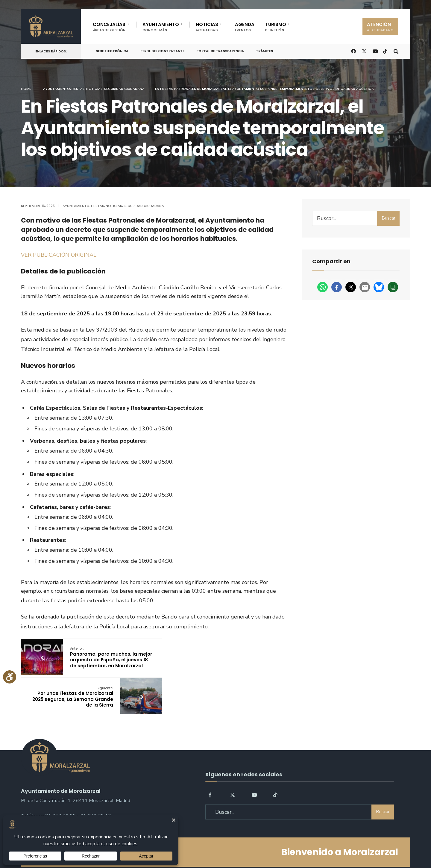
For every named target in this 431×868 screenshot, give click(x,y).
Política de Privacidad (178, 847)
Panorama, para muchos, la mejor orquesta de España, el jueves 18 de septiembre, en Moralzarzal (104, 660)
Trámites (264, 51)
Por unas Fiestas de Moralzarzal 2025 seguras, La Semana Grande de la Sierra (204, 657)
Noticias (94, 89)
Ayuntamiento (57, 89)
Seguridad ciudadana (124, 89)
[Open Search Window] (396, 51)
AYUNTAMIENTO (161, 27)
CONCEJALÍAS (109, 27)
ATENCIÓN (380, 27)
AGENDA (245, 27)
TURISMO (276, 27)
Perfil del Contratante (162, 51)
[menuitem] (114, 26)
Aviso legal (217, 847)
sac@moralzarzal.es (42, 789)
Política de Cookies (254, 847)
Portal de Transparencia (220, 51)
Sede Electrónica (112, 51)
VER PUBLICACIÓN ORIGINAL (59, 255)
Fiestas (78, 89)
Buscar (388, 218)
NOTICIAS (207, 27)
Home (26, 89)
